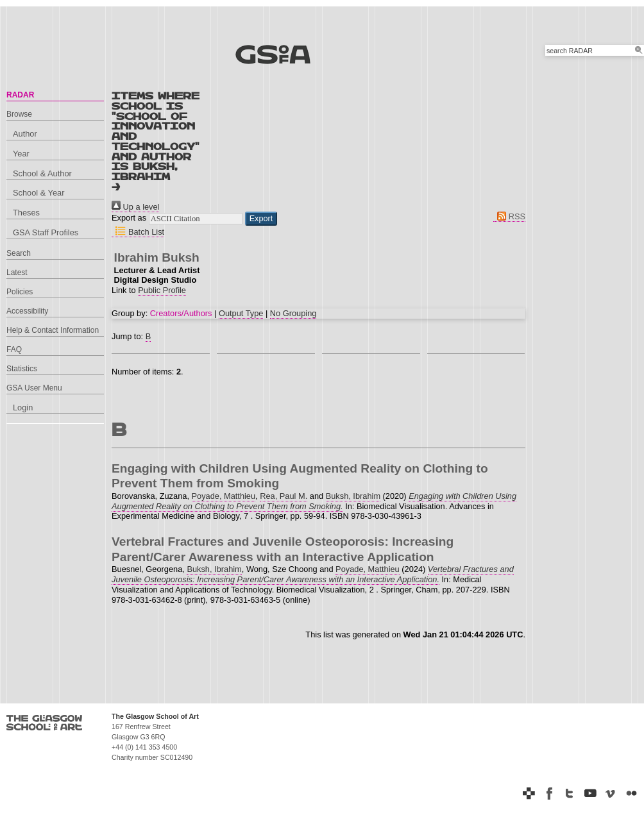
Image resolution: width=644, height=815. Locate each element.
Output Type (241, 313)
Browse (19, 114)
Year (21, 154)
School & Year (38, 193)
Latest (17, 273)
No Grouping (293, 313)
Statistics (22, 369)
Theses (26, 213)
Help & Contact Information (53, 330)
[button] (261, 219)
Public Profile (162, 290)
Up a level (135, 207)
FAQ (14, 349)
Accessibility (27, 311)
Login (23, 407)
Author (25, 134)
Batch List (138, 232)
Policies (20, 292)
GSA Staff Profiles (46, 232)
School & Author (42, 173)
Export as (129, 218)
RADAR (20, 95)
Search (19, 253)
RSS (509, 216)
